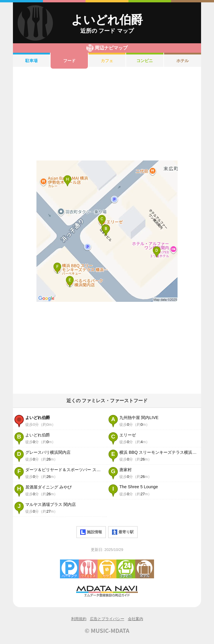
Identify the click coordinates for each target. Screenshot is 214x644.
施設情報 (91, 532)
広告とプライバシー (107, 619)
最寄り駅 (123, 532)
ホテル (183, 61)
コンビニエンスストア (126, 569)
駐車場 (31, 61)
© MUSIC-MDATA (107, 630)
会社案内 (136, 619)
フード (69, 61)
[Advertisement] (107, 115)
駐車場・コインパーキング (69, 569)
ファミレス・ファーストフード (88, 569)
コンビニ (145, 61)
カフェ (107, 61)
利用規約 (79, 619)
